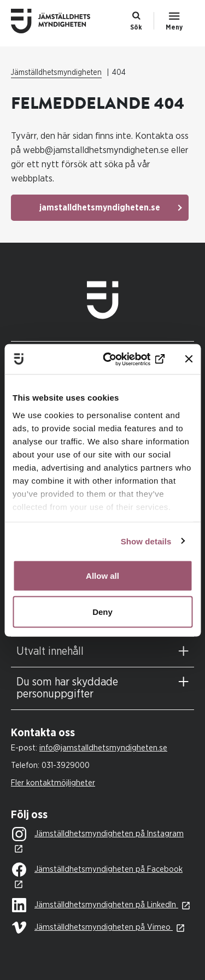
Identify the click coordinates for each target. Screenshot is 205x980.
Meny (174, 27)
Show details (146, 541)
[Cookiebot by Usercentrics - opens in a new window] (122, 359)
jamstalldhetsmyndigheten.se (100, 208)
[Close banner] (189, 359)
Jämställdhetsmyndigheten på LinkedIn (95, 906)
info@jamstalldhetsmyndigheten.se (103, 748)
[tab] (102, 652)
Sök (136, 27)
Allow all (102, 576)
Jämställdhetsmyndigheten (56, 73)
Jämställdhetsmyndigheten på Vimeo (92, 928)
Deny (102, 611)
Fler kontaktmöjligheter (53, 783)
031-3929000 (66, 765)
